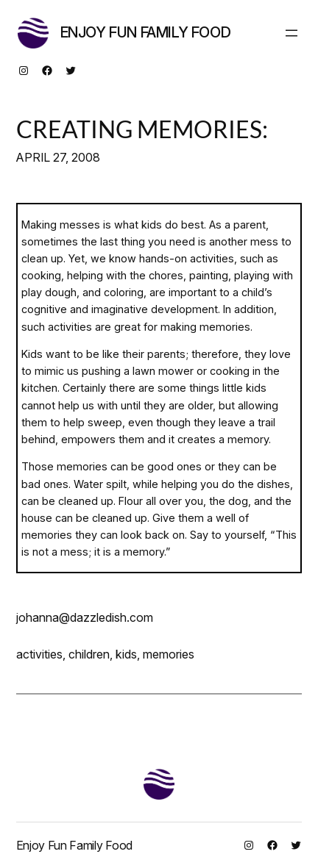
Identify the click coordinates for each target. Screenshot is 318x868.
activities (39, 654)
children (89, 654)
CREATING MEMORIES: (142, 130)
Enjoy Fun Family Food (146, 32)
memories (169, 654)
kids (126, 654)
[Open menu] (291, 33)
